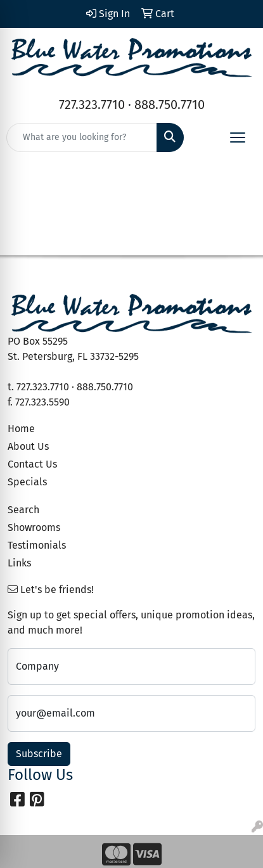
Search (23, 510)
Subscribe (39, 754)
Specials (27, 482)
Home (21, 429)
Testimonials (37, 545)
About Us (28, 446)
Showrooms (34, 527)
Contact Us (32, 464)
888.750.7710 (170, 105)
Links (19, 563)
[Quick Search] (82, 137)
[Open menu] (238, 137)
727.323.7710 (92, 105)
